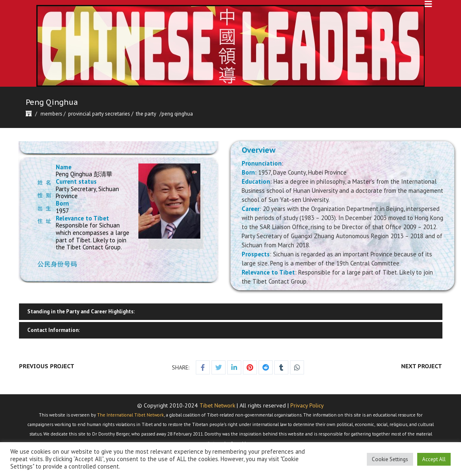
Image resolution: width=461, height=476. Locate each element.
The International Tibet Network (131, 415)
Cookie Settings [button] (390, 459)
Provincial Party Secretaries (99, 114)
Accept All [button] (434, 459)
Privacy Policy (307, 405)
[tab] (230, 312)
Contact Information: (53, 330)
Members (51, 114)
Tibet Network (217, 405)
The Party (146, 114)
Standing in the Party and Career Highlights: (81, 311)
